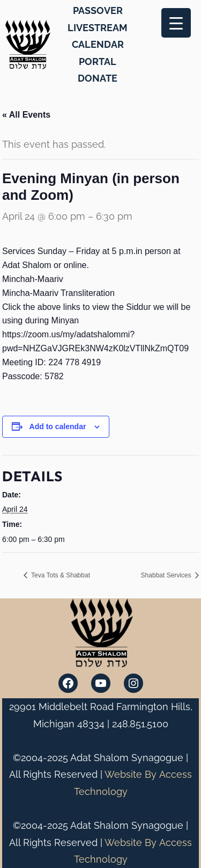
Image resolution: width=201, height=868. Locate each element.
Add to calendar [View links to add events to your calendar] (58, 426)
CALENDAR (98, 44)
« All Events (26, 115)
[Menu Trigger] (176, 23)
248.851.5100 (140, 724)
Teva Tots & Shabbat (60, 575)
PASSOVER (98, 10)
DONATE (98, 78)
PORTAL (98, 62)
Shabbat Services (167, 575)
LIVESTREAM (98, 28)
